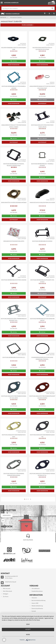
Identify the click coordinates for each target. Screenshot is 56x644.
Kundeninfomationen (36, 591)
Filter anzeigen (28, 25)
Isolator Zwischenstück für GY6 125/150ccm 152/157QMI (42, 48)
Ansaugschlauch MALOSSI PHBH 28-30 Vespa (42, 202)
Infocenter (33, 598)
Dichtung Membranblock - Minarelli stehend (42, 165)
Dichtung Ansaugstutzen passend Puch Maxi (14, 436)
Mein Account (6, 588)
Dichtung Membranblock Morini (42, 241)
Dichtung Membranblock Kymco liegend (14, 280)
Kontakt (33, 611)
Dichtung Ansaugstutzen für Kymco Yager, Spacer (42, 126)
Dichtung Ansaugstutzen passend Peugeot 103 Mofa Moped (42, 397)
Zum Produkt (42, 103)
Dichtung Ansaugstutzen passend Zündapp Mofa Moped (14, 474)
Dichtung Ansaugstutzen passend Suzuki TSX (42, 436)
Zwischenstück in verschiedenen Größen (14, 202)
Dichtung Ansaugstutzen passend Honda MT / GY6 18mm (14, 397)
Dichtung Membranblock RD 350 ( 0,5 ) (14, 357)
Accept (28, 629)
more (28, 635)
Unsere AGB (34, 603)
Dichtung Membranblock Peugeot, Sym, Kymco (42, 281)
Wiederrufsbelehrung (36, 606)
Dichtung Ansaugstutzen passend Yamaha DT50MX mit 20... (42, 474)
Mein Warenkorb (6, 591)
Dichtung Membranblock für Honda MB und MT (42, 319)
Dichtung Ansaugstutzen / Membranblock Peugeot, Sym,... (14, 319)
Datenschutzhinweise (36, 608)
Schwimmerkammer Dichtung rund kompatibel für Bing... (42, 358)
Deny (28, 624)
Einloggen (5, 594)
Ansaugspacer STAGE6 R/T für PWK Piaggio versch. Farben (14, 126)
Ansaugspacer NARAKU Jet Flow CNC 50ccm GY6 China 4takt (42, 87)
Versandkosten (35, 588)
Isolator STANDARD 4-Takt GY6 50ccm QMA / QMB (14, 48)
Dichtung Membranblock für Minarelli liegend (14, 87)
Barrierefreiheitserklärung (37, 600)
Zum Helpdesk (28, 537)
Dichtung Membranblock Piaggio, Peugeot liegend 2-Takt (14, 165)
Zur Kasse (5, 596)
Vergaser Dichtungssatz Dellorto (14, 241)
